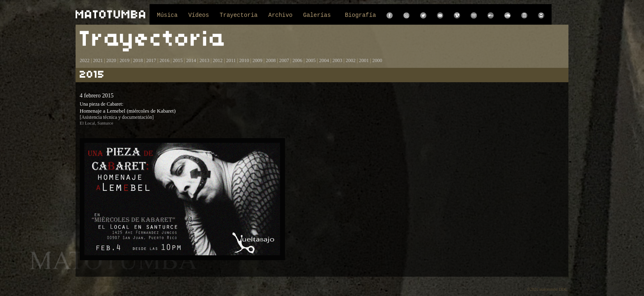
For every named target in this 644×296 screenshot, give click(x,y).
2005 (310, 60)
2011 (231, 60)
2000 (377, 60)
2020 (111, 60)
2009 (258, 60)
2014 (191, 60)
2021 (98, 60)
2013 (205, 60)
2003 (337, 60)
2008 (271, 60)
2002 (351, 60)
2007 (284, 60)
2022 (85, 60)
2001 (364, 60)
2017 (151, 60)
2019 (124, 60)
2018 (138, 60)
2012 (218, 60)
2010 (244, 60)
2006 (297, 60)
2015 (178, 60)
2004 (324, 60)
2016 (164, 60)
